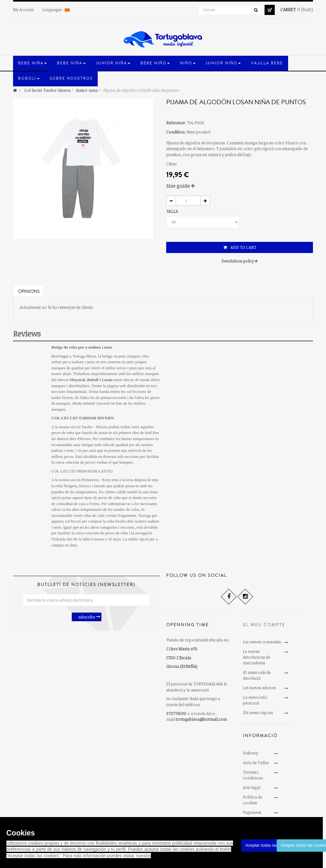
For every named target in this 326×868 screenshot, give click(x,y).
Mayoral (77, 380)
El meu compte (264, 625)
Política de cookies (252, 800)
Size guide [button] (181, 186)
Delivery (251, 753)
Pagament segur (252, 815)
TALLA (173, 211)
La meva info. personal (255, 700)
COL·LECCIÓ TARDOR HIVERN (82, 418)
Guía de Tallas (256, 763)
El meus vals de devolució (257, 675)
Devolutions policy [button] (240, 261)
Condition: (176, 132)
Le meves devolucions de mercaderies (256, 657)
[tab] (240, 186)
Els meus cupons (258, 712)
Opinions (29, 292)
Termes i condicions (253, 775)
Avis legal (252, 787)
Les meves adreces (259, 688)
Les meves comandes (262, 642)
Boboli (93, 380)
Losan (107, 380)
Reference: (176, 123)
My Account (23, 10)
